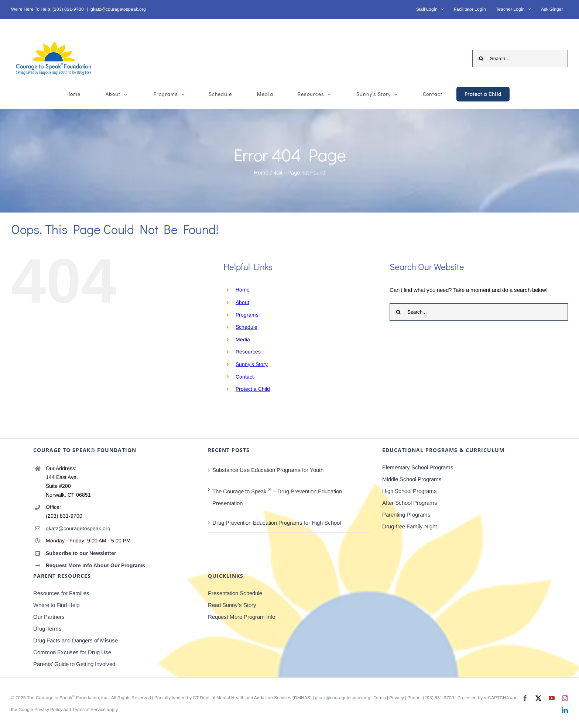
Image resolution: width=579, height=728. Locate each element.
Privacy (397, 698)
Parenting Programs (406, 515)
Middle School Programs (412, 479)
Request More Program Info (241, 617)
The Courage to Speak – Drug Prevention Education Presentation (277, 497)
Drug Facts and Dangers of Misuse (76, 640)
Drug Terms (47, 629)
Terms (380, 698)
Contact (245, 377)
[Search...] (520, 58)
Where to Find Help (56, 605)
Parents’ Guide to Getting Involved (74, 664)
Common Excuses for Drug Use (72, 652)
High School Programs (410, 491)
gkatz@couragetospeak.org (118, 9)
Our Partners (49, 617)
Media (243, 339)
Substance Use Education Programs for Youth (268, 470)
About (242, 302)
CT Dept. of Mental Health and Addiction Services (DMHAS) (252, 698)
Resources (248, 352)
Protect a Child (253, 389)
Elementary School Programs (418, 467)
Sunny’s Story (252, 364)
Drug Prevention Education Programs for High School (277, 523)
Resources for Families (61, 593)
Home (243, 290)
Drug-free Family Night (410, 526)
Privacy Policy (48, 710)
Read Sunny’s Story (232, 605)
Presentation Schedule (235, 593)
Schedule (246, 327)
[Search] (481, 58)
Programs (247, 315)
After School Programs (410, 503)
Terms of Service (89, 710)
